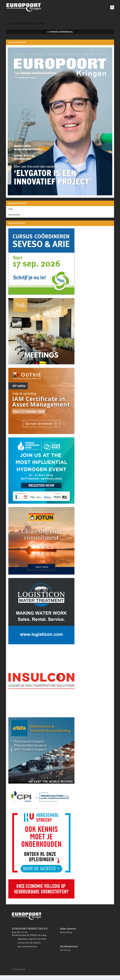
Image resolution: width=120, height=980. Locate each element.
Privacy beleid (19, 974)
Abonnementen (14, 219)
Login (10, 214)
